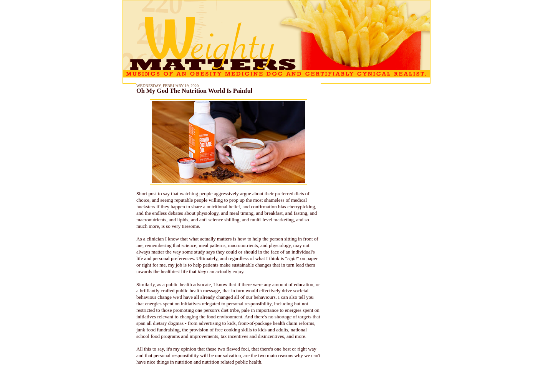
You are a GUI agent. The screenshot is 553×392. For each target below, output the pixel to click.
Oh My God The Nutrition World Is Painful (194, 91)
